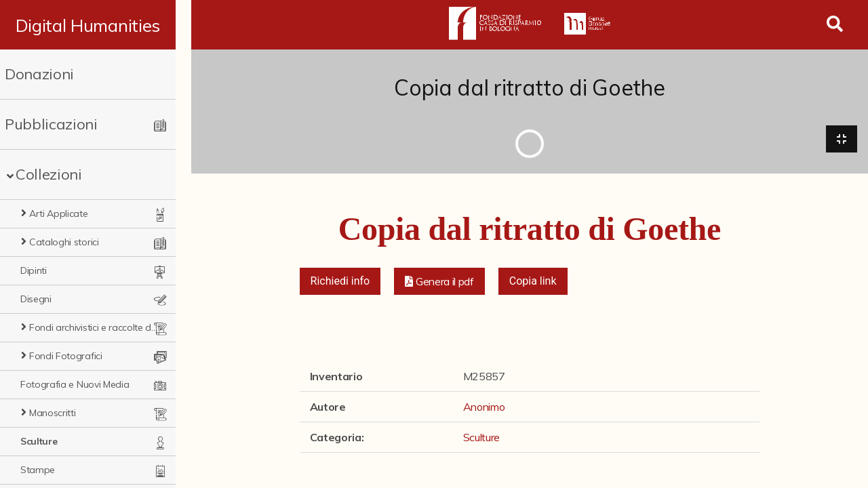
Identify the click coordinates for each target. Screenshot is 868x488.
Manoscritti (52, 413)
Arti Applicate (59, 213)
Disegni (36, 299)
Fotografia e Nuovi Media (75, 384)
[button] (439, 282)
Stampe (38, 470)
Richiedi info (340, 282)
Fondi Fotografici (66, 356)
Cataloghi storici (64, 242)
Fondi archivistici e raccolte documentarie (102, 327)
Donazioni (39, 74)
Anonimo (484, 407)
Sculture (39, 441)
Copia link (533, 282)
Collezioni (49, 174)
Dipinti (34, 270)
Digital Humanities (95, 25)
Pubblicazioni (51, 124)
